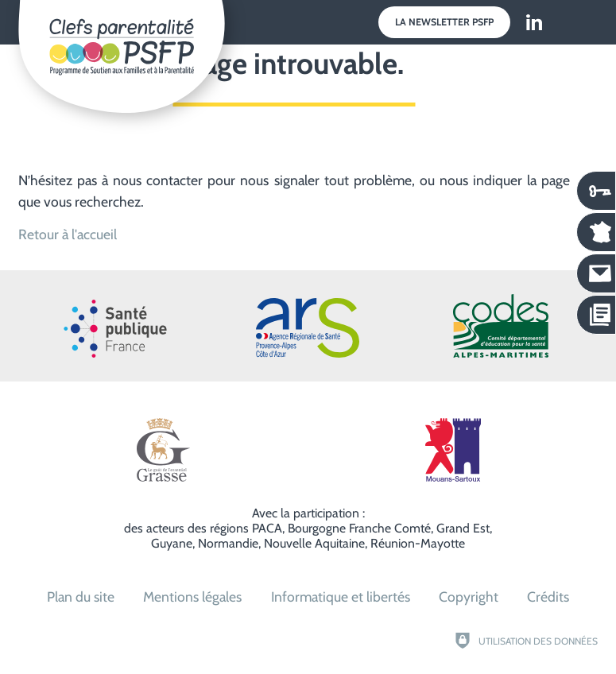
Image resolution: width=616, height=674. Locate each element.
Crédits (548, 597)
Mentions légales (192, 597)
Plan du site (81, 597)
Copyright (469, 597)
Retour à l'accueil (68, 234)
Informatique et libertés (341, 597)
